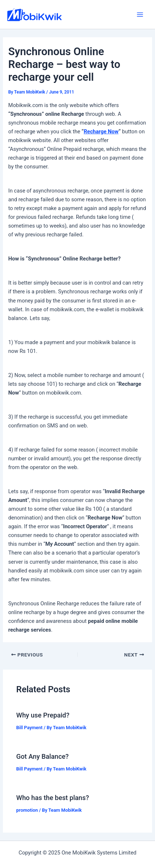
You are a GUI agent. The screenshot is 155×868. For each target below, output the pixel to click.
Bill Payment (29, 728)
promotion (27, 810)
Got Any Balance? (42, 756)
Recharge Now (101, 132)
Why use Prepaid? (43, 715)
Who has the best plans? (52, 798)
